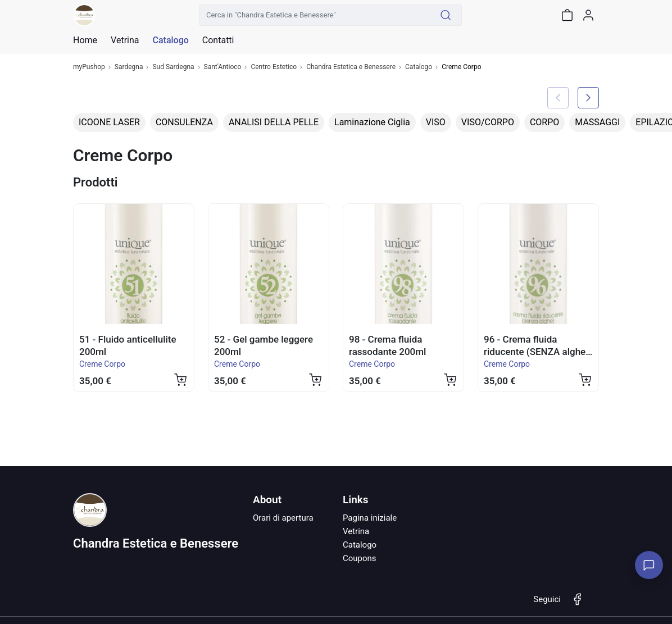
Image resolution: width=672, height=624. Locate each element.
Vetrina (356, 531)
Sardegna (129, 67)
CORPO (544, 122)
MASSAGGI (597, 122)
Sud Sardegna (173, 67)
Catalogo (170, 40)
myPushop (89, 67)
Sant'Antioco (223, 67)
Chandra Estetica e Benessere (351, 67)
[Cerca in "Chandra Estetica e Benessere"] (315, 15)
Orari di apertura (283, 518)
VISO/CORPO (488, 122)
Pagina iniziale (370, 518)
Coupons (360, 558)
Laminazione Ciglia (372, 122)
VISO (436, 122)
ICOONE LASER (109, 122)
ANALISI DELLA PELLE (274, 122)
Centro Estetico (274, 67)
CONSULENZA (184, 122)
